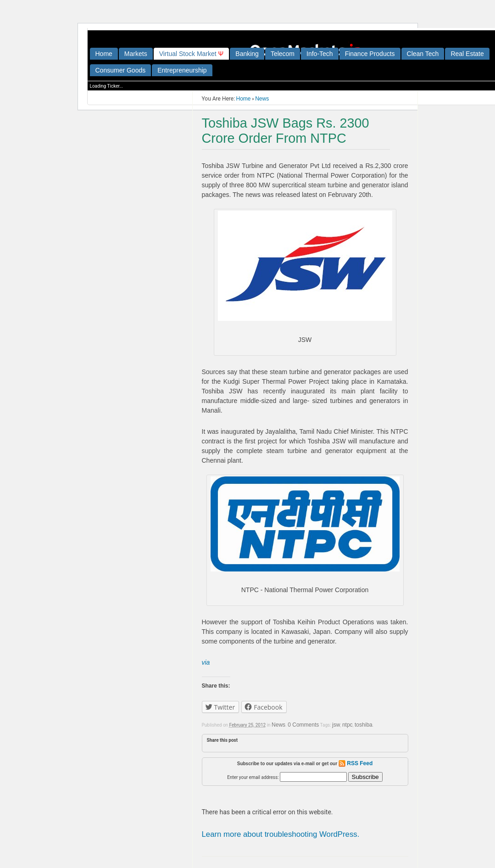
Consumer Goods (121, 70)
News (262, 99)
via (206, 662)
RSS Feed (356, 763)
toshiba (364, 725)
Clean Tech (423, 54)
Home (104, 54)
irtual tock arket (192, 54)
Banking (247, 54)
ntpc (348, 725)
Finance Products (370, 54)
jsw (336, 725)
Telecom (283, 54)
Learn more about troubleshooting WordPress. (281, 834)
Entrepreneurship (182, 70)
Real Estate (467, 54)
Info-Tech (320, 54)
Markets (136, 54)
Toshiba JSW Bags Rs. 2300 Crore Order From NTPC (286, 131)
